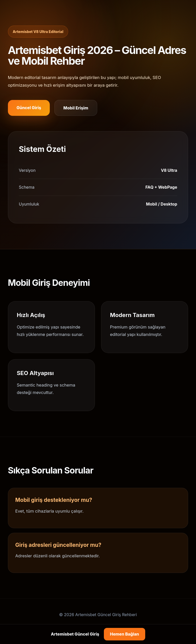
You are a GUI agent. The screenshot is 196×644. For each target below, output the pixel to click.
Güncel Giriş (29, 108)
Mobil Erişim (76, 108)
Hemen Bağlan (125, 634)
